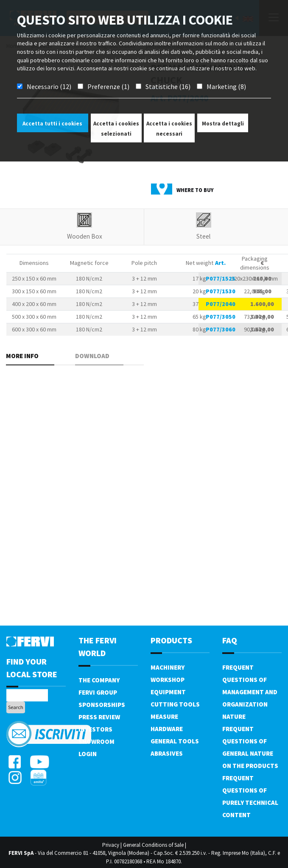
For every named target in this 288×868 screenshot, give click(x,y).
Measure (164, 716)
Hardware (167, 729)
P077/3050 (221, 317)
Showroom (96, 741)
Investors (95, 729)
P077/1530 (221, 291)
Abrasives (167, 753)
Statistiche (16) (168, 86)
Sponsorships (102, 705)
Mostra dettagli (223, 124)
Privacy (111, 845)
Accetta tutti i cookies (52, 124)
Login (88, 754)
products (171, 640)
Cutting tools (175, 704)
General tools (175, 741)
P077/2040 (221, 304)
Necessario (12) (49, 86)
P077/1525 (221, 278)
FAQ (230, 640)
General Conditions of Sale (153, 845)
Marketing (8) (226, 86)
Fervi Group (98, 692)
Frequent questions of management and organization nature (250, 692)
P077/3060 (221, 329)
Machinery (168, 667)
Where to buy (195, 190)
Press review (99, 717)
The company (99, 680)
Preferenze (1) (108, 86)
